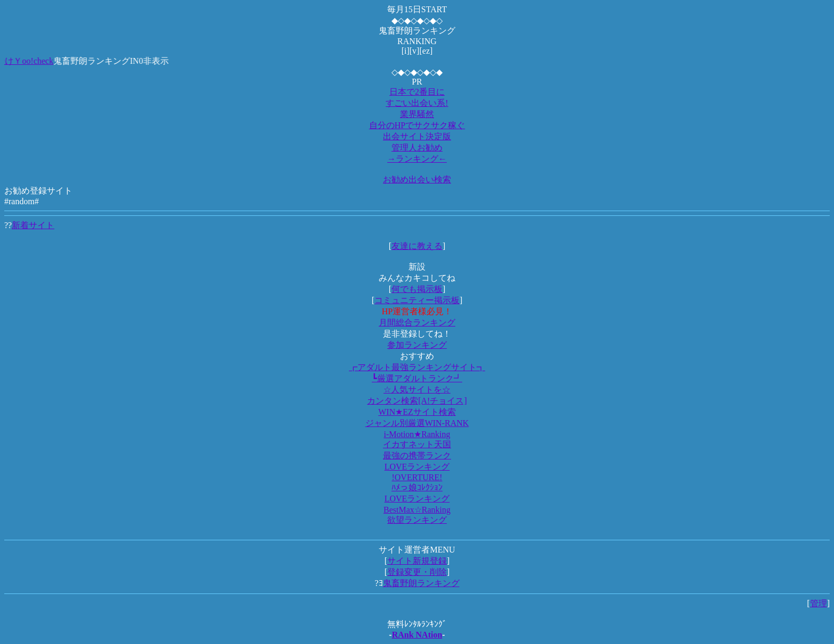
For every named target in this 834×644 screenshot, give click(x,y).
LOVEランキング (417, 467)
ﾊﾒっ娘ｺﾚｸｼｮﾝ (417, 487)
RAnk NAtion (417, 635)
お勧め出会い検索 (417, 179)
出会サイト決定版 (417, 136)
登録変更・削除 (417, 572)
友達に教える (417, 246)
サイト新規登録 (417, 561)
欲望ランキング (417, 520)
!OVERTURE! (417, 477)
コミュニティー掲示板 (417, 300)
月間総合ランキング (417, 323)
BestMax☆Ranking (417, 510)
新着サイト (33, 225)
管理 (819, 603)
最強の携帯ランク (417, 455)
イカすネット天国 (417, 444)
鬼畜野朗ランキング (421, 583)
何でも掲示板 (417, 289)
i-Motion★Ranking (417, 434)
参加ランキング (417, 345)
